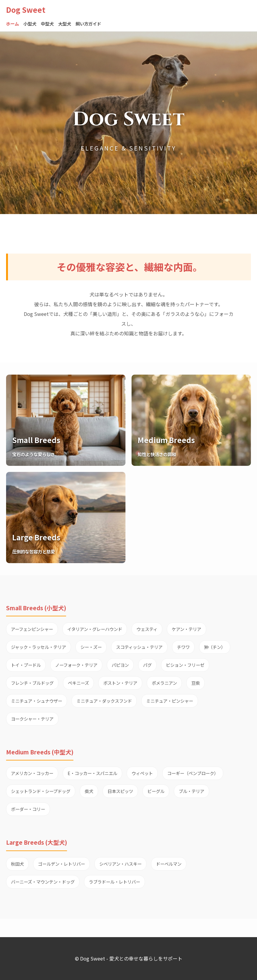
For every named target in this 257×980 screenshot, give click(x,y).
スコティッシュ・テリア (139, 647)
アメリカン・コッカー (32, 773)
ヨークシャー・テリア (32, 719)
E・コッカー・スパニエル (92, 773)
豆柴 (195, 683)
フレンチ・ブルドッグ (32, 683)
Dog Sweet (26, 10)
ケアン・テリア (187, 629)
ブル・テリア (192, 791)
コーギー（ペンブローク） (193, 773)
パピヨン (120, 665)
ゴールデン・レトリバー (62, 864)
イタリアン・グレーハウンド (95, 629)
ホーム (12, 24)
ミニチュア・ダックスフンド (104, 701)
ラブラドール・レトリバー (114, 882)
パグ (147, 665)
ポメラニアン (164, 683)
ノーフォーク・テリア (76, 665)
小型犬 (30, 24)
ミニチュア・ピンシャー (170, 701)
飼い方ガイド (88, 24)
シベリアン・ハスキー (120, 864)
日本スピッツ (120, 791)
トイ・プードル (26, 665)
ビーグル (156, 791)
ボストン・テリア (120, 683)
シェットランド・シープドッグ (41, 791)
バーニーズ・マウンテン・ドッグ (43, 882)
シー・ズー (91, 647)
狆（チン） (215, 647)
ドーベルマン (169, 864)
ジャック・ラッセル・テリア (39, 647)
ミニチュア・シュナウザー (37, 701)
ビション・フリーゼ (185, 665)
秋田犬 (17, 864)
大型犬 (65, 24)
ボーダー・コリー (28, 809)
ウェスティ (147, 629)
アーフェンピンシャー (32, 629)
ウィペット (142, 773)
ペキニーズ (78, 683)
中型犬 (47, 24)
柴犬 (89, 791)
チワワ (183, 647)
